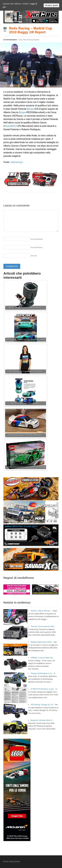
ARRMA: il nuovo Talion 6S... (42, 658)
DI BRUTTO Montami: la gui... (43, 689)
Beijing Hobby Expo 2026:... (42, 642)
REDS (15, 126)
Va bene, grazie (51, 5)
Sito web (34, 256)
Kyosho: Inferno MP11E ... (41, 611)
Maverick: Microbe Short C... (42, 720)
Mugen (31, 109)
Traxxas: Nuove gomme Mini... (43, 626)
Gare (20, 40)
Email (37, 247)
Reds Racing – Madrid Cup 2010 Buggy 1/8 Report (31, 30)
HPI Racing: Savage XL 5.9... (43, 705)
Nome (37, 239)
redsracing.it (17, 162)
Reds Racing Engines (31, 40)
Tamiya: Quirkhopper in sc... (42, 673)
